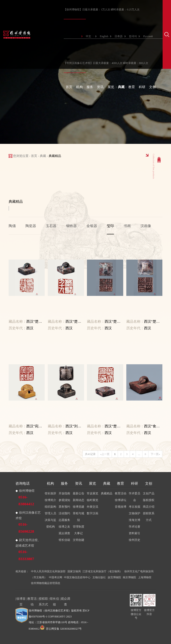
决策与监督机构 (50, 523)
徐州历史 (134, 540)
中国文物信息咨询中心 (77, 577)
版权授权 (149, 500)
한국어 (133, 36)
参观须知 (64, 500)
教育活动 (121, 493)
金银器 (92, 226)
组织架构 (50, 507)
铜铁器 (71, 226)
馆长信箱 (64, 540)
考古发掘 (134, 507)
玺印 (110, 226)
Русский (148, 36)
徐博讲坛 (121, 500)
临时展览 (92, 500)
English (104, 36)
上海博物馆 (145, 577)
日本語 (119, 36)
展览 (111, 87)
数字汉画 (92, 513)
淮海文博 (134, 520)
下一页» (155, 454)
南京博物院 (129, 577)
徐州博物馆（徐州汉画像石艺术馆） (50, 611)
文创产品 (149, 493)
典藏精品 (107, 493)
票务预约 (64, 507)
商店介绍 (149, 507)
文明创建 (79, 540)
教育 (132, 87)
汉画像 (146, 226)
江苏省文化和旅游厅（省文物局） (102, 571)
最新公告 (79, 493)
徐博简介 (50, 500)
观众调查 (64, 533)
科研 (142, 87)
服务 (90, 87)
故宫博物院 (114, 577)
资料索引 (134, 533)
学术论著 (134, 527)
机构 (79, 87)
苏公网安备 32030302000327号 (61, 629)
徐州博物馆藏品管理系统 (46, 583)
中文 (88, 36)
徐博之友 (64, 527)
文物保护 (134, 513)
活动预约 (64, 513)
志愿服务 (64, 520)
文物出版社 (99, 577)
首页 (69, 87)
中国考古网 (56, 577)
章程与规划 (79, 517)
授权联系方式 (149, 517)
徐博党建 (79, 507)
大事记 (78, 533)
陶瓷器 (31, 226)
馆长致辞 (50, 493)
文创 (152, 87)
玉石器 (51, 226)
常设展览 (92, 493)
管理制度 (79, 527)
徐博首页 (21, 599)
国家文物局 (74, 571)
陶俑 (12, 226)
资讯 (100, 87)
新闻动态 (79, 500)
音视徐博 (121, 507)
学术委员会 (134, 497)
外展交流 (92, 507)
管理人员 (50, 513)
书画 (127, 226)
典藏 (121, 87)
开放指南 (64, 493)
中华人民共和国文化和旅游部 (48, 571)
